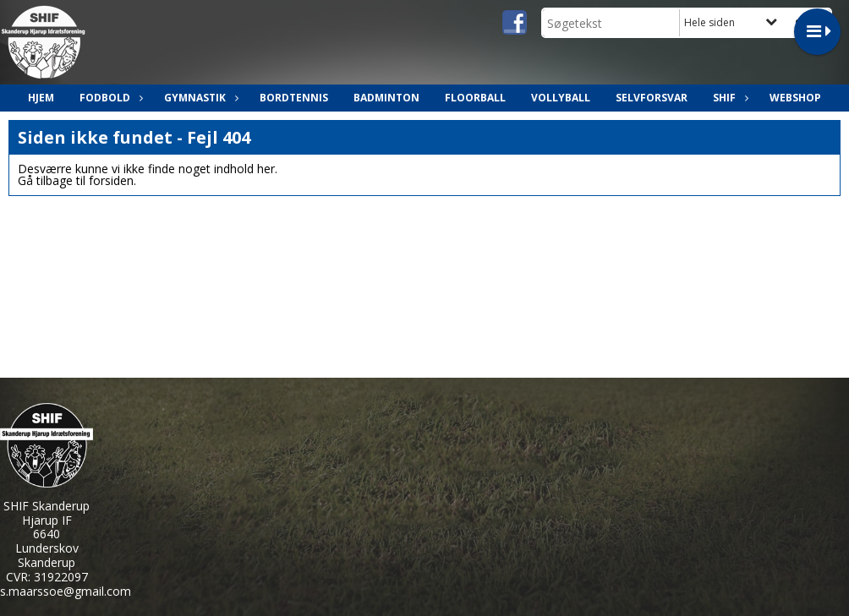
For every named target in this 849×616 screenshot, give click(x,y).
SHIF (728, 98)
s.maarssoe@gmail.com (66, 591)
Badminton (386, 98)
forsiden (111, 180)
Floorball (475, 98)
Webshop (795, 98)
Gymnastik (199, 98)
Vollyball (561, 98)
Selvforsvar (652, 98)
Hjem (41, 98)
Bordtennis (294, 98)
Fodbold (109, 98)
